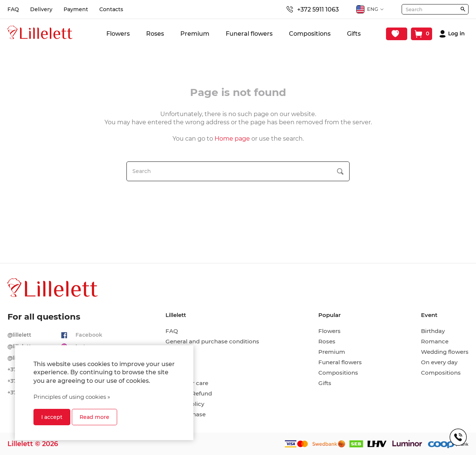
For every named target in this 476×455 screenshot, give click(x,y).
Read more (94, 417)
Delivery (41, 9)
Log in (456, 34)
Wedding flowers (445, 352)
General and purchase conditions (212, 342)
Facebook (89, 335)
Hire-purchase (186, 414)
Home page (232, 139)
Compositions (310, 34)
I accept (52, 417)
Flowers (118, 34)
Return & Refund (189, 394)
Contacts (111, 9)
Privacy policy (185, 404)
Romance (435, 342)
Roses (155, 34)
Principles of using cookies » (72, 397)
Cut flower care (187, 383)
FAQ (13, 9)
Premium (195, 34)
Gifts (354, 34)
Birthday (433, 331)
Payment (76, 9)
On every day (439, 362)
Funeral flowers (249, 34)
